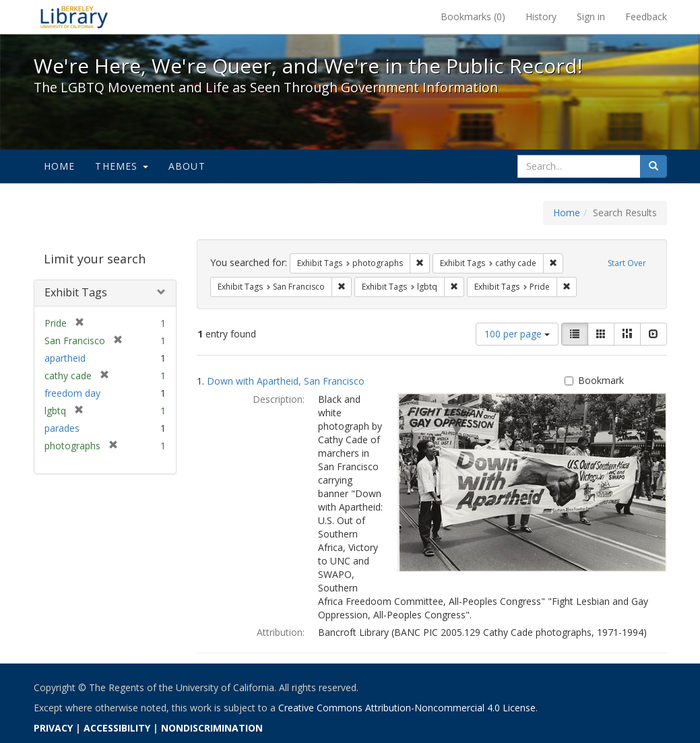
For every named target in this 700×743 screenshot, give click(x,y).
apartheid (65, 358)
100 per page (517, 334)
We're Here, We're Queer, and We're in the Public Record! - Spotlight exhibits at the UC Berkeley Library (74, 17)
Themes (121, 166)
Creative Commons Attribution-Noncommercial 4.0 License (407, 708)
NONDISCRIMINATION (212, 728)
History (541, 17)
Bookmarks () (473, 17)
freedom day (72, 393)
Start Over (627, 263)
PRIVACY (53, 728)
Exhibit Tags (76, 292)
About (187, 166)
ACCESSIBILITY (117, 728)
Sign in (591, 17)
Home (60, 166)
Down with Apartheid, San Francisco (286, 381)
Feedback (646, 17)
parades (62, 428)
